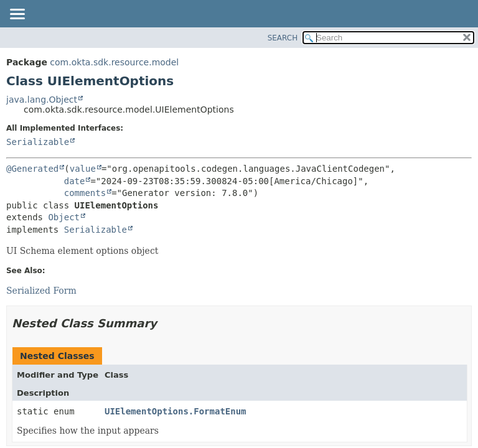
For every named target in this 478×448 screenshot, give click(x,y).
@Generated (32, 169)
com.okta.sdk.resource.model (114, 62)
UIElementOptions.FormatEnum (176, 411)
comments (85, 193)
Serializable (38, 142)
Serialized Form (41, 291)
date (75, 181)
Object (64, 217)
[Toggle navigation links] (17, 15)
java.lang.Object (42, 100)
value (83, 169)
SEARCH (283, 38)
